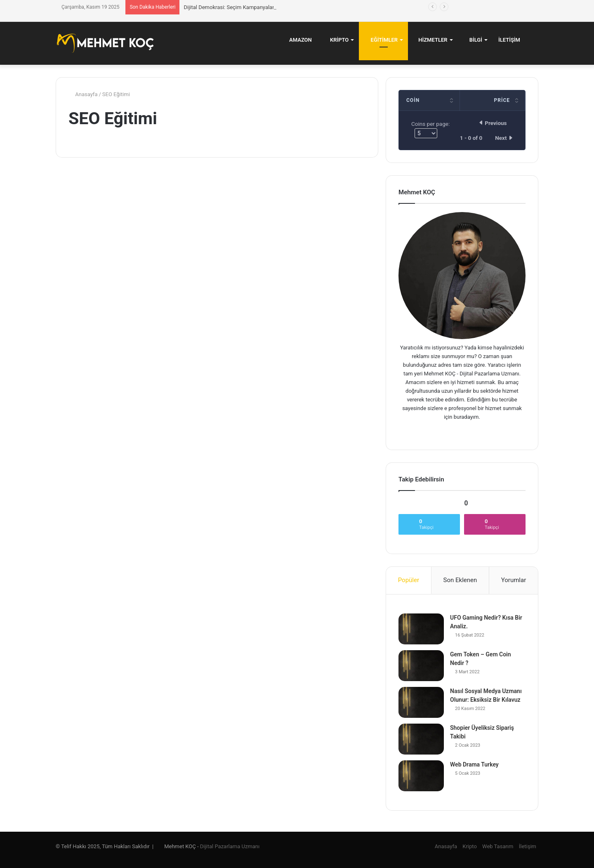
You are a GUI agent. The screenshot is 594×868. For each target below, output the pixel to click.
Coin (413, 100)
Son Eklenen (460, 580)
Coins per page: (430, 129)
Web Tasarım (498, 846)
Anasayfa (83, 94)
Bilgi (473, 40)
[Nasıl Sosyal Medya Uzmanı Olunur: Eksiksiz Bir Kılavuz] (421, 702)
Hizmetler (430, 40)
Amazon (298, 40)
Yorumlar (514, 580)
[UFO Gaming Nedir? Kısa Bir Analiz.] (421, 629)
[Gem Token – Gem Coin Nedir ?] (421, 666)
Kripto (336, 40)
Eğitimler (381, 40)
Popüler (409, 580)
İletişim (509, 40)
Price (502, 100)
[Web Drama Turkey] (421, 776)
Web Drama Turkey (474, 764)
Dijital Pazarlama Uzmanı (230, 846)
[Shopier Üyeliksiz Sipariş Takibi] (421, 739)
